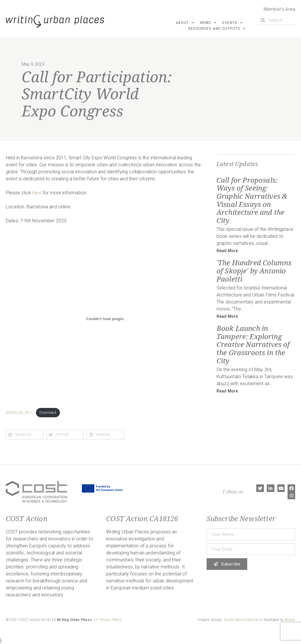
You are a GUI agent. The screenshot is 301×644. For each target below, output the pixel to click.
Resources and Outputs (217, 29)
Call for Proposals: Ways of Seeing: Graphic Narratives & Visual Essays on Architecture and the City (252, 200)
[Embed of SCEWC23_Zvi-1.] (105, 319)
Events (233, 23)
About (185, 23)
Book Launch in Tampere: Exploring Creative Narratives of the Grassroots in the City (253, 344)
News (208, 23)
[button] (25, 435)
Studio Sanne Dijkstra (241, 620)
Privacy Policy (111, 620)
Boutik (290, 620)
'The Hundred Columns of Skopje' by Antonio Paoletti (254, 270)
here (37, 193)
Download (48, 412)
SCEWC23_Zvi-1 (19, 412)
